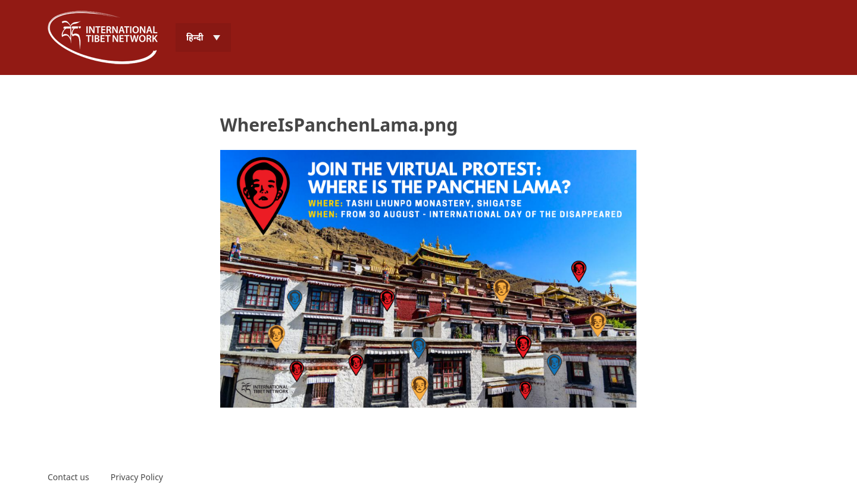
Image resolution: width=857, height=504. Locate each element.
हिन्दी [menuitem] (195, 37)
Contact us (68, 477)
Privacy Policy (137, 477)
